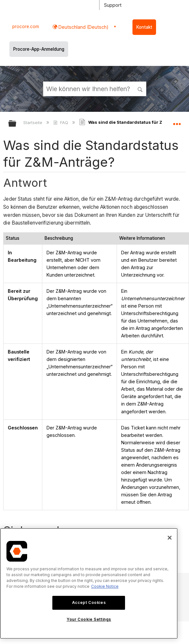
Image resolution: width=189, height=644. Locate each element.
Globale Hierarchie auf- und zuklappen (16, 124)
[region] (89, 583)
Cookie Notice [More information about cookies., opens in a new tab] (105, 586)
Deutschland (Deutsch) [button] (83, 27)
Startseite (33, 122)
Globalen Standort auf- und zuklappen (177, 121)
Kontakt (144, 27)
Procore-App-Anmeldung (39, 49)
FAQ (61, 122)
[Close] (170, 538)
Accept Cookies (89, 602)
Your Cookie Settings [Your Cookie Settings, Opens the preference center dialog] (89, 619)
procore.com (26, 26)
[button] (140, 89)
